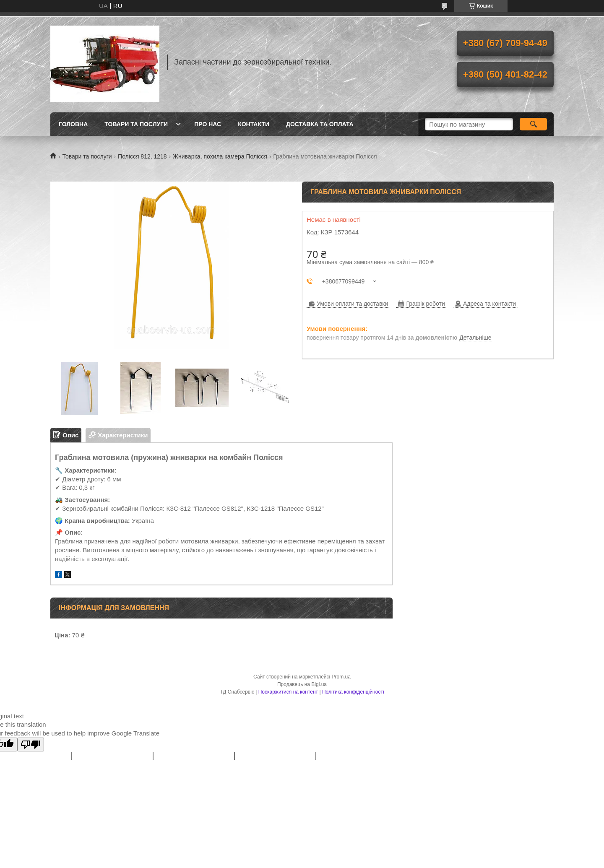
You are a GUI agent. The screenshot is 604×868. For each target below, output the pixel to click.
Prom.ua (341, 677)
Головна (73, 124)
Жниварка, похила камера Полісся (220, 156)
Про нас (208, 124)
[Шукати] (533, 124)
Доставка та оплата (320, 124)
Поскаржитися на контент (288, 692)
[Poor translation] (31, 745)
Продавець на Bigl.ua (302, 684)
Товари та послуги (136, 124)
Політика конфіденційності (353, 692)
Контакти (254, 124)
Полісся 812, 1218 (142, 156)
